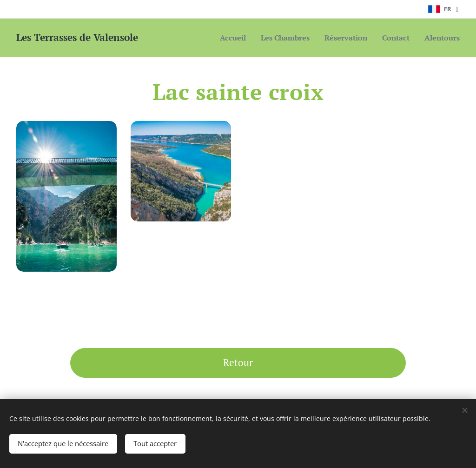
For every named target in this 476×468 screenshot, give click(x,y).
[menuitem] (220, 38)
